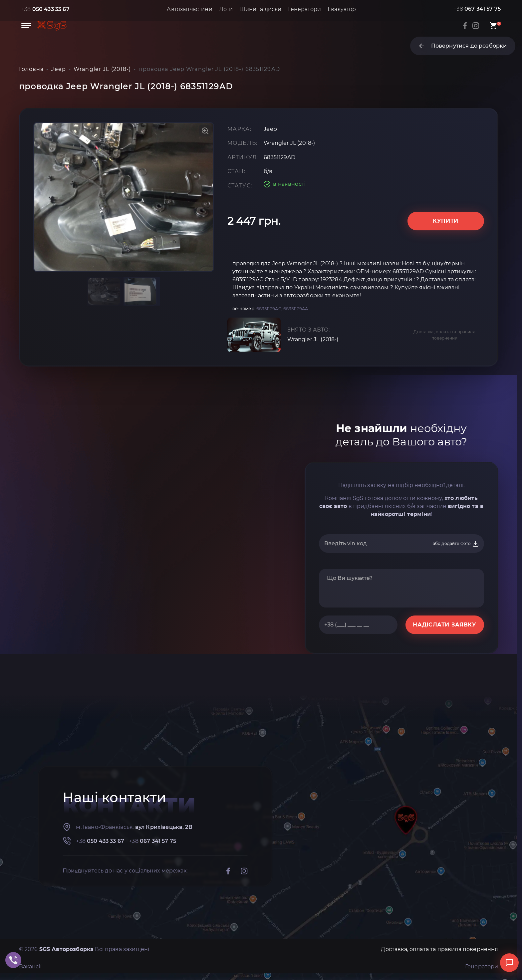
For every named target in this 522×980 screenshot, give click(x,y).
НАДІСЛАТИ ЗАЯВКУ (444, 625)
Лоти (226, 9)
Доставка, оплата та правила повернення (444, 335)
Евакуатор (342, 9)
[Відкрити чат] (509, 963)
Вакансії (30, 967)
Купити (446, 221)
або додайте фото (456, 544)
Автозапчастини (189, 9)
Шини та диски (260, 9)
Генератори (304, 9)
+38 (45, 9)
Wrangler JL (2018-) (313, 339)
